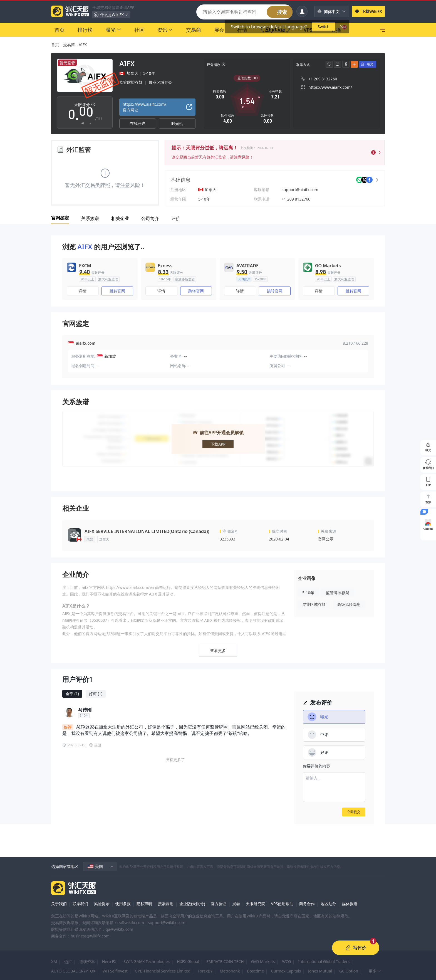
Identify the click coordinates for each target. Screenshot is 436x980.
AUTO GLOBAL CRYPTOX (73, 971)
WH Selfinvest (115, 971)
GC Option (349, 971)
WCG (287, 962)
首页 (55, 45)
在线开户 (138, 123)
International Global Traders (324, 962)
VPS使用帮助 (282, 904)
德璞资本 (87, 962)
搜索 (282, 12)
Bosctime (255, 971)
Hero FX (109, 962)
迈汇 (68, 962)
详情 (83, 291)
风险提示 (102, 904)
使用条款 (123, 904)
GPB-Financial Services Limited (163, 971)
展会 (236, 904)
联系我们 (80, 904)
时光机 (177, 123)
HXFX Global (188, 962)
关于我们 (59, 904)
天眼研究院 (256, 904)
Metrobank (230, 971)
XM (54, 962)
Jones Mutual (320, 971)
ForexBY (205, 971)
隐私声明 (144, 904)
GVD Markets (263, 962)
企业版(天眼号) (192, 904)
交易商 (69, 45)
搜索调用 (166, 904)
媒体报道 (350, 904)
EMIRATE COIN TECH (225, 962)
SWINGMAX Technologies (147, 962)
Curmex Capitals (286, 971)
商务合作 (307, 904)
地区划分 (328, 904)
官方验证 (219, 904)
